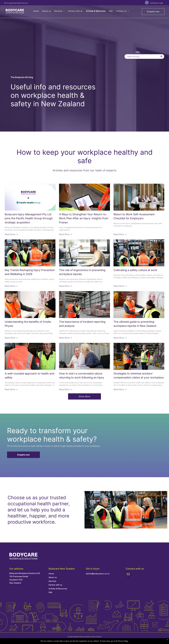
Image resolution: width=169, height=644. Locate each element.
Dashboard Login (157, 3)
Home (51, 574)
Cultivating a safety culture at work (135, 270)
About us (53, 577)
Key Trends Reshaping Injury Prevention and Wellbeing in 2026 (30, 272)
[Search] (144, 57)
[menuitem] (36, 11)
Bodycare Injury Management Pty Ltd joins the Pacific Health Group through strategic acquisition (29, 218)
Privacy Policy (78, 640)
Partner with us (55, 585)
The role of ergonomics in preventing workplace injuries (82, 272)
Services (52, 581)
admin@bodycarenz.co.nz (98, 574)
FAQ (50, 592)
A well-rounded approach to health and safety (29, 376)
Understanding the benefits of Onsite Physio (28, 324)
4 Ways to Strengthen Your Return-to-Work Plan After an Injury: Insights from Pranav (84, 218)
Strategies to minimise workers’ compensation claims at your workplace (139, 376)
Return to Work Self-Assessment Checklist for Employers (134, 216)
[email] (128, 574)
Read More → (11, 234)
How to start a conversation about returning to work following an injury (82, 376)
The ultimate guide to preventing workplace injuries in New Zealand (135, 324)
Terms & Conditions (90, 640)
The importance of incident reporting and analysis (82, 324)
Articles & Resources (58, 589)
